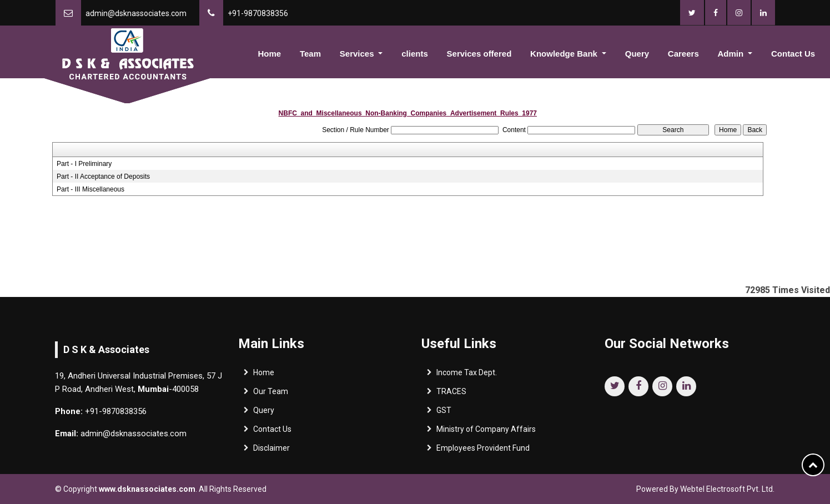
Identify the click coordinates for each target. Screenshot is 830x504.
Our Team (271, 394)
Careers (683, 54)
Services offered (479, 54)
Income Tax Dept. (467, 375)
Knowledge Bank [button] (565, 54)
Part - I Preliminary (84, 164)
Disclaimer (271, 451)
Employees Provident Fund (483, 451)
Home (269, 54)
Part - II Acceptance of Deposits (103, 177)
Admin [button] (732, 54)
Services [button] (358, 54)
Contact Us (793, 54)
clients (415, 54)
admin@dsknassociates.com (136, 13)
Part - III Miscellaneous (90, 189)
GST (444, 413)
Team (310, 54)
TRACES (451, 394)
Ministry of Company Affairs (486, 432)
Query (637, 54)
